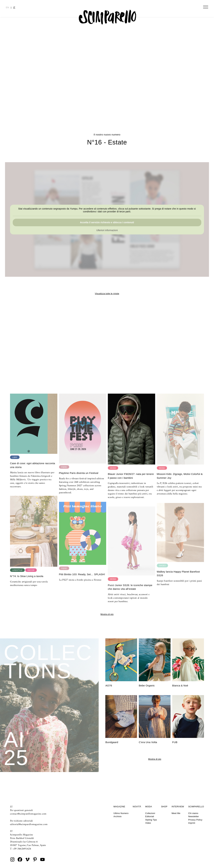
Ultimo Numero (121, 813)
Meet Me (176, 813)
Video (148, 823)
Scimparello (196, 807)
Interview (178, 807)
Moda (149, 807)
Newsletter (194, 816)
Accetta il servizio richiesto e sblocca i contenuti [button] (107, 222)
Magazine (119, 807)
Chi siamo (193, 813)
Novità (137, 807)
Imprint (192, 823)
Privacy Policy (195, 820)
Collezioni (150, 813)
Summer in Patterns (107, 101)
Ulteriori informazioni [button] (107, 230)
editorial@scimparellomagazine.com (29, 824)
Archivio (118, 816)
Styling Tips (151, 820)
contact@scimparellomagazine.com (28, 814)
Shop (164, 807)
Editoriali (150, 816)
